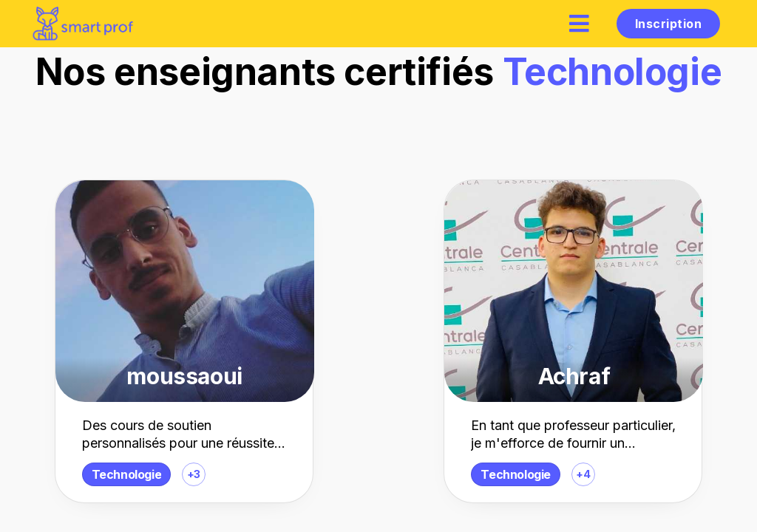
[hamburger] (580, 23)
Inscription (668, 24)
